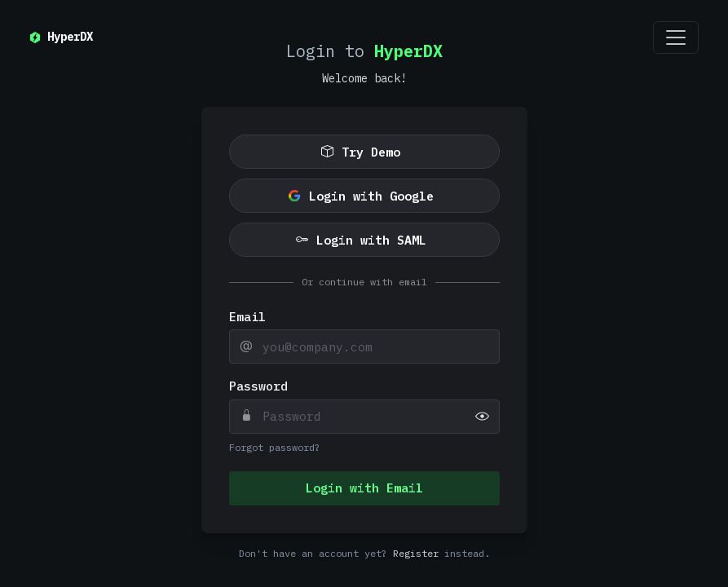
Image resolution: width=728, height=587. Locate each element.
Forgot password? (275, 447)
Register (416, 553)
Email (247, 317)
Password (258, 386)
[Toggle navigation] (676, 38)
